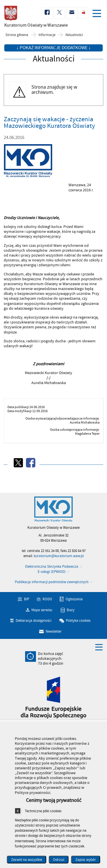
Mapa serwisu (42, 610)
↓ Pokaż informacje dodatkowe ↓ (53, 48)
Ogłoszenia (74, 599)
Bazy (71, 610)
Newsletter (54, 631)
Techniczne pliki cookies (43, 811)
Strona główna (17, 35)
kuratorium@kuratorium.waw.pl (59, 556)
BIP (27, 599)
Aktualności (74, 35)
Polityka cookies (78, 621)
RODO (47, 599)
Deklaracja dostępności (34, 621)
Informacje (47, 35)
